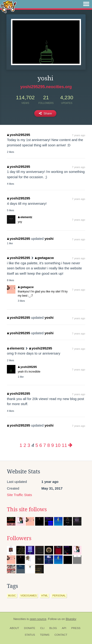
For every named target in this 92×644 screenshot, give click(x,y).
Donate (30, 628)
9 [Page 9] (53, 445)
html (45, 596)
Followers (19, 538)
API (64, 628)
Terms (45, 635)
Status (30, 635)
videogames (29, 596)
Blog (53, 628)
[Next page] (70, 445)
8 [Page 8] (49, 445)
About (14, 628)
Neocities (20, 619)
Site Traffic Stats (19, 495)
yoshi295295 (19, 135)
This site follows (27, 509)
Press (76, 628)
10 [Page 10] (58, 445)
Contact (61, 635)
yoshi (49, 239)
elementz (25, 217)
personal (59, 596)
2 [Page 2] (25, 445)
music (12, 596)
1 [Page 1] (21, 445)
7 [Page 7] (45, 445)
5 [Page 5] (37, 445)
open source (38, 619)
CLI (42, 628)
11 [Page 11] (65, 445)
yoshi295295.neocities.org (46, 87)
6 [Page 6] (41, 445)
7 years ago (79, 135)
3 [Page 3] (29, 445)
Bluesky (71, 619)
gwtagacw (44, 258)
